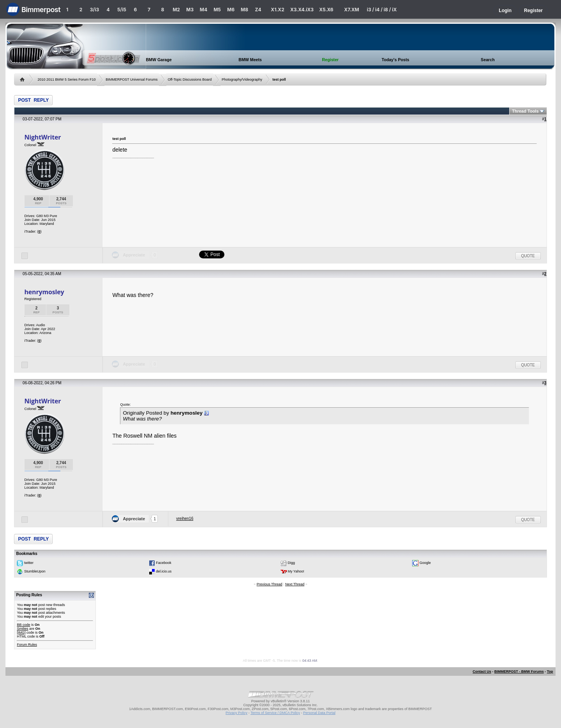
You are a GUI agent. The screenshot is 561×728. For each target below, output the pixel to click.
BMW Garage (159, 60)
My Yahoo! (296, 571)
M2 (176, 10)
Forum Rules (27, 645)
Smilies (22, 629)
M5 (217, 10)
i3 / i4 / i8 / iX (382, 10)
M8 (244, 10)
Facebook (164, 563)
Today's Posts (395, 60)
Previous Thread (270, 584)
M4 (204, 10)
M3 (190, 10)
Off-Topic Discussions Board (190, 80)
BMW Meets (250, 60)
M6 (231, 10)
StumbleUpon (35, 571)
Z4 (258, 10)
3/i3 (94, 10)
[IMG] (21, 633)
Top (550, 671)
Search (488, 60)
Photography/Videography (242, 80)
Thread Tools (525, 111)
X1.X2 (277, 10)
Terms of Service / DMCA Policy (275, 713)
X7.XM (351, 10)
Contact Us (482, 671)
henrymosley (44, 292)
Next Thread (295, 584)
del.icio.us (164, 571)
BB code (23, 625)
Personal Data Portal (319, 713)
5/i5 (122, 10)
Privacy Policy (236, 713)
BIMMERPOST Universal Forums (131, 80)
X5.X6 (326, 10)
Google (425, 563)
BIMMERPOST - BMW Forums (519, 671)
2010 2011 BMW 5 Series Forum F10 (66, 80)
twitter (29, 563)
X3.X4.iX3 (302, 10)
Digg (292, 563)
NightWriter (42, 137)
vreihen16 (185, 519)
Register (533, 11)
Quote (528, 256)
